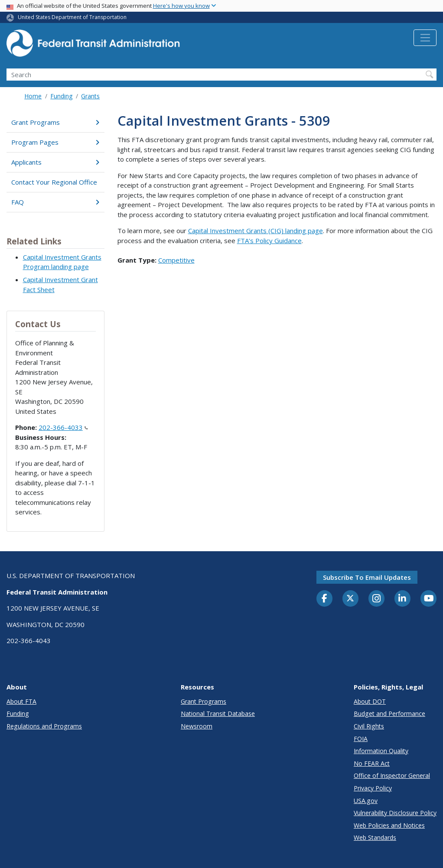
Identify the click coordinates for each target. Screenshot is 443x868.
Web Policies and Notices (389, 825)
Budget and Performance (389, 714)
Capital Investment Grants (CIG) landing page (256, 231)
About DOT (370, 701)
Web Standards (375, 837)
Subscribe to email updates (367, 577)
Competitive (176, 260)
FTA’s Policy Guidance (269, 241)
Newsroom (197, 726)
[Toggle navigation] (425, 38)
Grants (90, 96)
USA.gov (366, 801)
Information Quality (381, 751)
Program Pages (55, 142)
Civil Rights (369, 726)
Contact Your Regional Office (54, 182)
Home (33, 96)
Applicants (55, 162)
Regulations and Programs (44, 726)
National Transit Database (218, 714)
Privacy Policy (373, 788)
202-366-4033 (63, 427)
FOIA (361, 739)
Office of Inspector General (392, 775)
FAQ (55, 202)
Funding (61, 96)
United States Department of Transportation (72, 17)
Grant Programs (55, 122)
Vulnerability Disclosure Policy (395, 813)
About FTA (21, 701)
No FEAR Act (372, 763)
